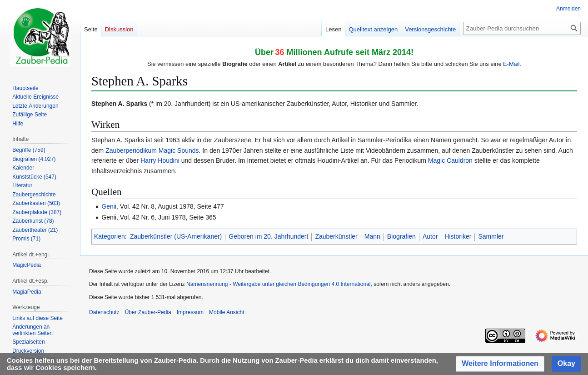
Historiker (458, 236)
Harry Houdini (160, 160)
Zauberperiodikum (131, 150)
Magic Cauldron (450, 160)
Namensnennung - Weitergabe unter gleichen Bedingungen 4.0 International (278, 284)
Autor (430, 236)
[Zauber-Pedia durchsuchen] (522, 28)
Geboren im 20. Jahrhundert (268, 236)
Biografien (401, 236)
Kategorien (110, 236)
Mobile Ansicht (227, 312)
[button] (500, 364)
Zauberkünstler (336, 236)
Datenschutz (104, 312)
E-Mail (511, 64)
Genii (109, 206)
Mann (372, 236)
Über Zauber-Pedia (148, 312)
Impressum (190, 312)
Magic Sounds (179, 150)
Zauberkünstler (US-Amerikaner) (176, 236)
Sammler (491, 236)
